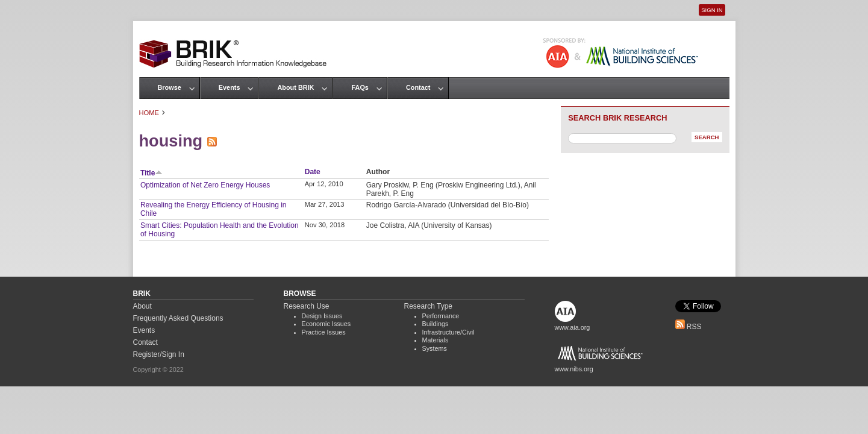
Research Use (307, 306)
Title (151, 173)
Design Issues (322, 316)
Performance (441, 316)
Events (229, 87)
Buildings (436, 324)
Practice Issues (324, 332)
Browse (170, 87)
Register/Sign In (159, 354)
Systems (435, 348)
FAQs (360, 87)
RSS (688, 327)
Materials (436, 340)
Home (149, 113)
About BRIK (295, 87)
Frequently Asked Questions (178, 318)
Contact (418, 87)
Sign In (712, 10)
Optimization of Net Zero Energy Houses (205, 185)
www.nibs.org (574, 369)
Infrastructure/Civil (448, 332)
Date (313, 172)
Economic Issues (326, 324)
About (142, 306)
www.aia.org (573, 327)
